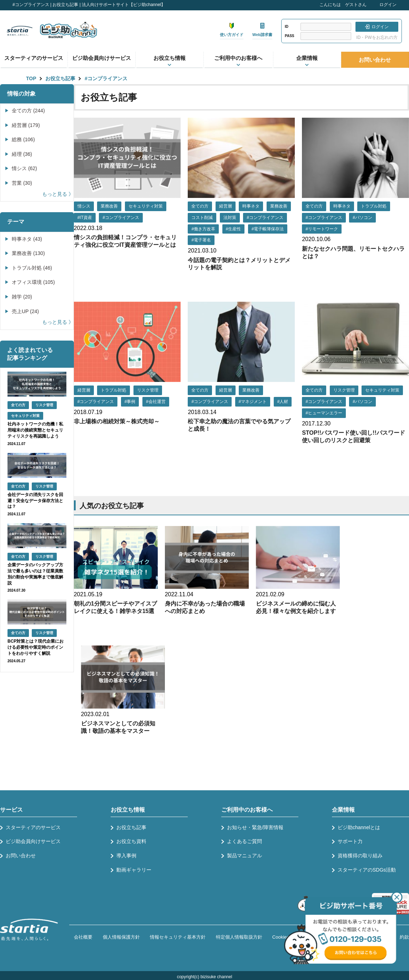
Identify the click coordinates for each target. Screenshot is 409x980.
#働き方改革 (203, 229)
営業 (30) (22, 183)
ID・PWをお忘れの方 (377, 37)
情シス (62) (24, 168)
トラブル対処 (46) (32, 268)
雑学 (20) (22, 297)
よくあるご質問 (244, 841)
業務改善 (109, 206)
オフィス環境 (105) (33, 282)
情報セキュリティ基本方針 (178, 937)
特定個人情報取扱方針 (239, 937)
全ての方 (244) (28, 111)
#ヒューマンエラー (324, 413)
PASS (290, 36)
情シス (84, 206)
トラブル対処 (374, 206)
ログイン (388, 5)
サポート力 (350, 841)
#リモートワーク (322, 229)
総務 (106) (23, 139)
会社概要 (83, 937)
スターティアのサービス (34, 58)
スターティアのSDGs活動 (367, 870)
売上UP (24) (25, 311)
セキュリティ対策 (146, 206)
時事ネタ (251, 206)
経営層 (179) (26, 125)
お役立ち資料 (131, 841)
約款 (404, 937)
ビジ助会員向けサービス (102, 58)
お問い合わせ (375, 60)
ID (287, 27)
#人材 (283, 402)
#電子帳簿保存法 (268, 229)
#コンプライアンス (106, 78)
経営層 (226, 206)
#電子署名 (201, 240)
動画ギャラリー (134, 870)
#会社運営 (156, 402)
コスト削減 (202, 218)
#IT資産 (85, 218)
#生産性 (234, 229)
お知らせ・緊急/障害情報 (255, 827)
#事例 (130, 402)
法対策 (230, 218)
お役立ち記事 (60, 78)
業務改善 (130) (28, 253)
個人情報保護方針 (121, 937)
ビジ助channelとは (359, 827)
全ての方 (200, 206)
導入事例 (126, 856)
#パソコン (362, 218)
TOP (31, 78)
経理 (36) (22, 154)
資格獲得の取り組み (360, 856)
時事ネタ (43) (27, 239)
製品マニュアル (244, 856)
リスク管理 (148, 390)
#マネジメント (253, 402)
